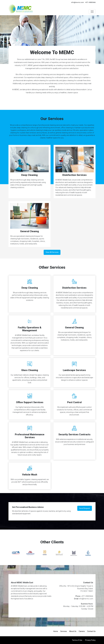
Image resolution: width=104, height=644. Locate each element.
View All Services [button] (52, 252)
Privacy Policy (90, 640)
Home (56, 631)
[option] (16, 553)
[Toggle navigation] (92, 12)
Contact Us (91, 631)
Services (64, 631)
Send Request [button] (85, 508)
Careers (82, 631)
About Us (73, 631)
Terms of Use (77, 640)
